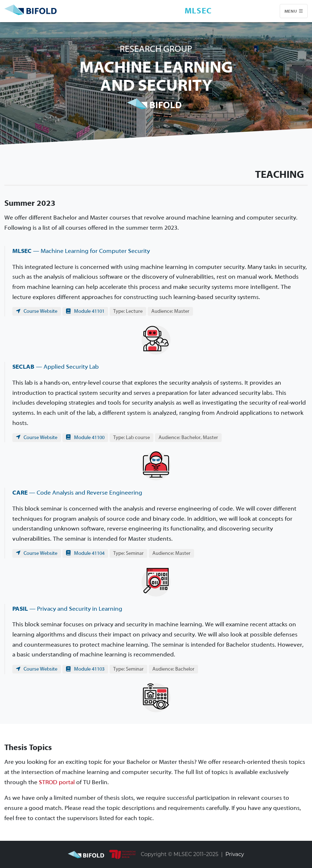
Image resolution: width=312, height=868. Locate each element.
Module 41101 (85, 311)
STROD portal (57, 782)
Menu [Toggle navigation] (294, 11)
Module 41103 (85, 669)
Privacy (235, 854)
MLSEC (198, 11)
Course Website (37, 311)
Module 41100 (85, 437)
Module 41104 (85, 553)
